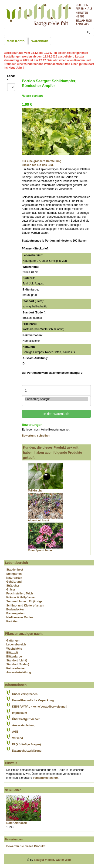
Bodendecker (15, 610)
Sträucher (13, 586)
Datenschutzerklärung (27, 751)
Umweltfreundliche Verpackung (33, 700)
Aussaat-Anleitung (19, 672)
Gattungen (13, 641)
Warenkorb (40, 41)
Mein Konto (16, 41)
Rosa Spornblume (40, 550)
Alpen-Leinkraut (39, 520)
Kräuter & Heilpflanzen (21, 597)
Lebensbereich (16, 645)
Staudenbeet (15, 570)
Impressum (20, 713)
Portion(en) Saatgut (56, 399)
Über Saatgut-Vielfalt (26, 719)
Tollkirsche (35, 491)
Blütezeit (12, 653)
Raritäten (12, 621)
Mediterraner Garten (20, 617)
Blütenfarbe (14, 657)
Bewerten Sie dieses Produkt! (26, 846)
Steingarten (14, 574)
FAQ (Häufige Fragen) (26, 744)
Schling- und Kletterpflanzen (25, 606)
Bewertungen (14, 839)
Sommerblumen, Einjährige (24, 601)
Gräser (11, 590)
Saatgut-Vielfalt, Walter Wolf (52, 860)
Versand (18, 738)
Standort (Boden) (18, 664)
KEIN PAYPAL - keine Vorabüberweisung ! (40, 707)
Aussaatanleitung (24, 725)
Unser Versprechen (25, 694)
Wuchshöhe (14, 649)
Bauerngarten (15, 613)
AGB (15, 732)
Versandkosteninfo (45, 778)
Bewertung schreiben (36, 436)
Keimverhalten (16, 668)
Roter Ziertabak (17, 823)
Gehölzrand (14, 582)
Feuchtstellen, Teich (20, 594)
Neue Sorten (13, 790)
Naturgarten (14, 578)
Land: (11, 78)
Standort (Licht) (17, 661)
